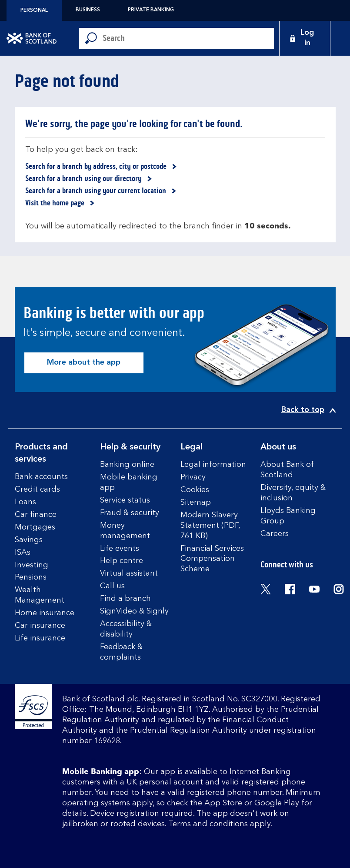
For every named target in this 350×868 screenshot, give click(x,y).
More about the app (84, 362)
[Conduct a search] (188, 38)
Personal (34, 10)
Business (88, 10)
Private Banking (151, 10)
